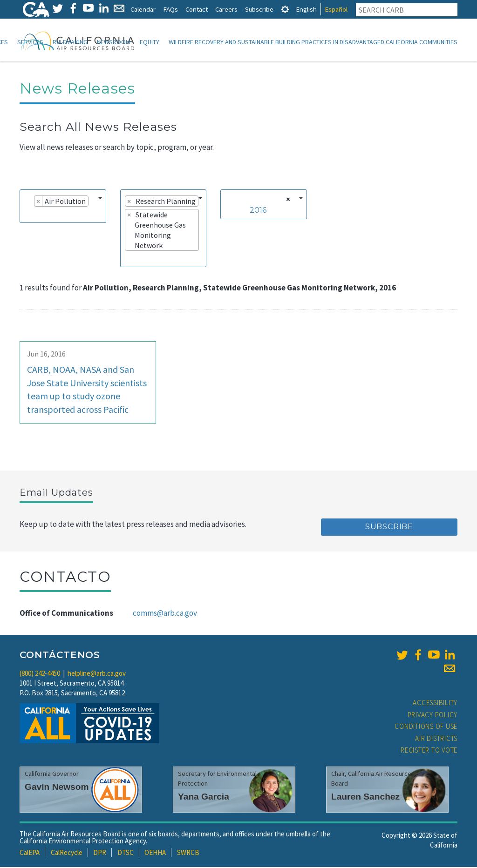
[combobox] (63, 207)
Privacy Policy (433, 716)
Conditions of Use (426, 727)
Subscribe (259, 9)
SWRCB (188, 853)
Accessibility (435, 703)
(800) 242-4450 (40, 674)
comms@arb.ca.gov (165, 614)
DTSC (126, 853)
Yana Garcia (204, 797)
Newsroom (114, 42)
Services (30, 42)
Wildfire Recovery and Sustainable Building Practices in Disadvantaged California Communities (313, 42)
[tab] (285, 9)
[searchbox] (27, 215)
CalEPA (30, 853)
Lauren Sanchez (365, 797)
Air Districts (436, 739)
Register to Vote (429, 751)
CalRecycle (67, 853)
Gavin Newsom (57, 788)
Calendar (143, 9)
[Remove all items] (287, 200)
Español (336, 9)
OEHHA (155, 853)
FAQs (170, 9)
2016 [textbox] (258, 211)
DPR (100, 853)
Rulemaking (70, 42)
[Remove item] (38, 202)
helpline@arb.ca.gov (97, 674)
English (306, 9)
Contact (197, 9)
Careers (226, 9)
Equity (150, 42)
